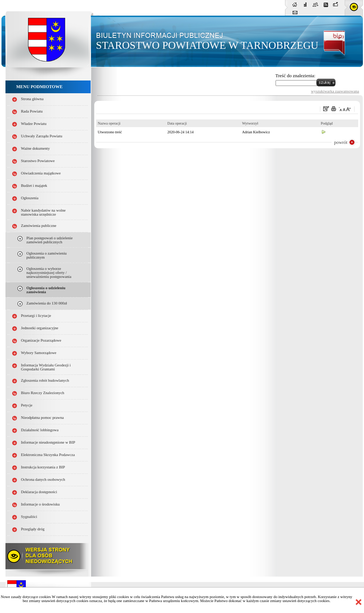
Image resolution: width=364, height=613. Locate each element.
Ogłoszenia (30, 198)
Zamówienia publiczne (39, 226)
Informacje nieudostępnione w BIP (48, 442)
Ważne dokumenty (35, 148)
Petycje (27, 405)
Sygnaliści (29, 517)
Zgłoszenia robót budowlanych (45, 380)
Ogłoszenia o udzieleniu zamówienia (46, 290)
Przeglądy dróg (33, 529)
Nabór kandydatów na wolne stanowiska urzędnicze (43, 212)
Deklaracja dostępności (39, 492)
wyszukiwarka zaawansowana (335, 91)
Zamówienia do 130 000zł (47, 303)
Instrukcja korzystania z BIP (43, 467)
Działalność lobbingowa (40, 430)
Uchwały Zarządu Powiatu (42, 136)
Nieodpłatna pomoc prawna (43, 418)
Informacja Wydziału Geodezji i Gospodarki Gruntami (46, 367)
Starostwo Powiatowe (38, 161)
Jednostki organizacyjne (40, 328)
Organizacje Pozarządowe (41, 340)
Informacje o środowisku (41, 504)
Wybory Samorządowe (39, 353)
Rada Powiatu (32, 111)
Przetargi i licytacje (36, 316)
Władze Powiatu (34, 124)
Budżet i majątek (34, 186)
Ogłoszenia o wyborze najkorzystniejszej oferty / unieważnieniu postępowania (49, 273)
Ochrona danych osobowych (43, 480)
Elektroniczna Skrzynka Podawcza (48, 455)
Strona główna (32, 99)
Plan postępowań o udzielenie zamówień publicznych (50, 240)
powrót (341, 142)
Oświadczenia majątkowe (41, 173)
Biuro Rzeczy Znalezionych (43, 393)
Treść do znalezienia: (296, 76)
